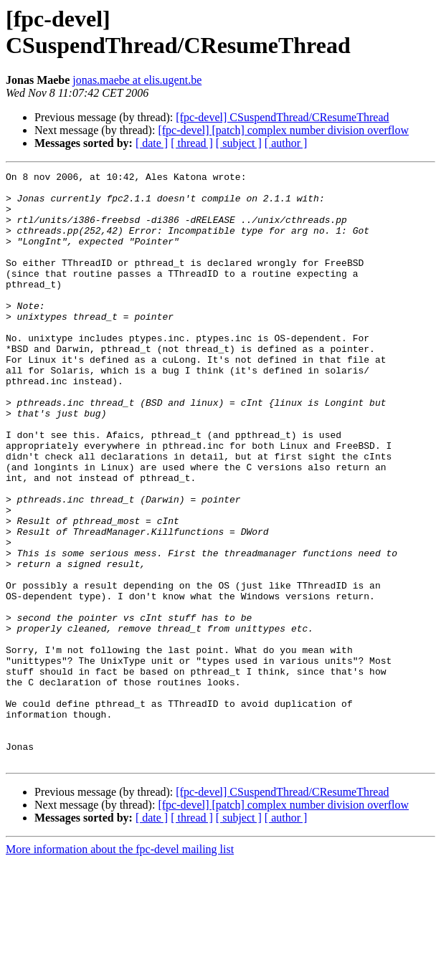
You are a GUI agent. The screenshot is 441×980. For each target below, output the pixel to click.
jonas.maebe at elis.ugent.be (137, 80)
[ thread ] (192, 143)
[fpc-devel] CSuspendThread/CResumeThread (282, 117)
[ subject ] (239, 143)
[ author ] (286, 143)
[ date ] (152, 143)
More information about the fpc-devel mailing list (120, 967)
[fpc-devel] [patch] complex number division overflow (283, 130)
